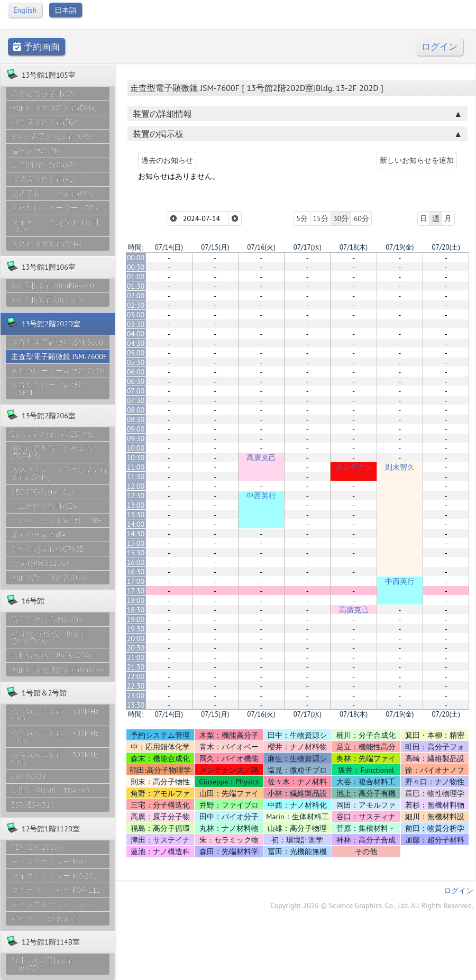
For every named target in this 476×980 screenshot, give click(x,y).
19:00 (136, 619)
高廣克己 (261, 457)
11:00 (136, 467)
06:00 (136, 372)
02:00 (136, 296)
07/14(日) (169, 247)
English (25, 10)
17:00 (136, 581)
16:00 (136, 562)
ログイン (440, 47)
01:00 (136, 277)
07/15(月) (215, 247)
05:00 (136, 353)
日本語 (66, 10)
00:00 (136, 258)
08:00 (136, 410)
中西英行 (261, 496)
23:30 (136, 705)
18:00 (136, 600)
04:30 (136, 343)
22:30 (136, 686)
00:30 (136, 267)
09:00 (136, 429)
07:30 (136, 400)
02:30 (136, 305)
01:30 (136, 286)
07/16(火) (261, 247)
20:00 (136, 638)
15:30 (136, 553)
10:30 (136, 457)
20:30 (136, 648)
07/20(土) (446, 247)
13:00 (136, 505)
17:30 (136, 591)
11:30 (136, 477)
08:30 (136, 419)
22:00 (136, 676)
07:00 (136, 391)
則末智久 (400, 467)
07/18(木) (354, 247)
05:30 (136, 362)
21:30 (136, 667)
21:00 (136, 657)
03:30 (136, 324)
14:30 (136, 534)
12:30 (136, 496)
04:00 (136, 334)
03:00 (136, 315)
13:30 (136, 515)
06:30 (136, 381)
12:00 (136, 486)
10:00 (136, 448)
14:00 (136, 524)
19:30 (136, 629)
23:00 (136, 695)
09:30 (136, 438)
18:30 (136, 610)
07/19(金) (400, 247)
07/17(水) (308, 247)
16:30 (136, 572)
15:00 (136, 543)
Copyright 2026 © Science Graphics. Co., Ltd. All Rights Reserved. (372, 905)
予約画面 (36, 47)
